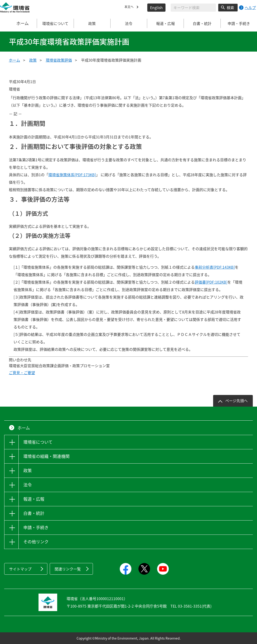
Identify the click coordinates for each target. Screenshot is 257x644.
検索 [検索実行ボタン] (230, 7)
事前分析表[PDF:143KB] (215, 267)
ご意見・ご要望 (22, 373)
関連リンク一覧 (68, 569)
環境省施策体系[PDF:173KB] (72, 175)
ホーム (19, 23)
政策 (33, 60)
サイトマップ (20, 569)
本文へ (130, 7)
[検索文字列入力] (193, 8)
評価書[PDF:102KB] (211, 282)
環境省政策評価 (59, 60)
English (156, 7)
